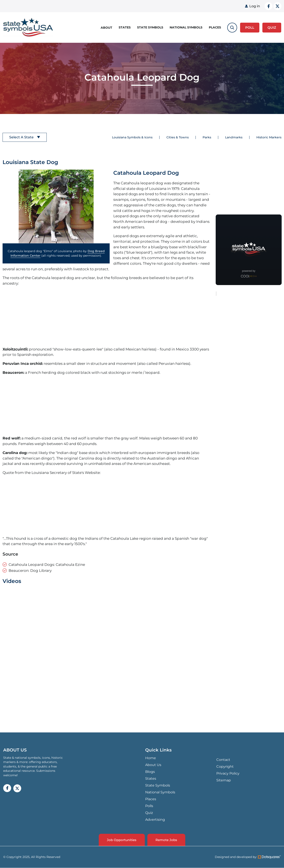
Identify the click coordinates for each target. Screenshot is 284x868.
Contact (223, 760)
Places (215, 27)
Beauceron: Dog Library (30, 570)
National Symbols (186, 27)
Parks (207, 137)
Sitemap (224, 780)
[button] (56, 206)
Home (151, 758)
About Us (153, 765)
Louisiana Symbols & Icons (132, 137)
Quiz (149, 813)
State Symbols (150, 27)
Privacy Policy (228, 773)
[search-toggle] (232, 27)
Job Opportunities (121, 840)
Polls (149, 806)
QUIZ (272, 27)
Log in (255, 6)
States (125, 27)
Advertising (155, 820)
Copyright (225, 767)
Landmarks (234, 137)
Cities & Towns (178, 137)
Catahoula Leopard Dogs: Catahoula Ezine (47, 564)
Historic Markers (269, 137)
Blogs (150, 772)
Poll (250, 27)
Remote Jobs (167, 840)
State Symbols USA (28, 27)
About (106, 27)
